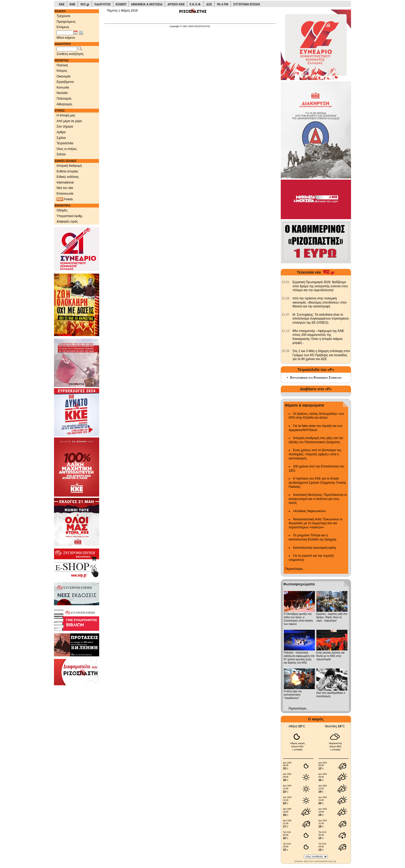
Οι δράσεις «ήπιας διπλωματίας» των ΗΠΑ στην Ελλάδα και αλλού (316, 416)
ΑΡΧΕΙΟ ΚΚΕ (176, 4)
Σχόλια (61, 138)
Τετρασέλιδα (65, 143)
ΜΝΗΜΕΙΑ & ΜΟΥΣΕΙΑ (147, 4)
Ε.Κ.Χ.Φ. (195, 4)
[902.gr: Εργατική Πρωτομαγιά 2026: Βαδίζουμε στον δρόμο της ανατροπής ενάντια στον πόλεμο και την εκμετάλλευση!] (286, 282)
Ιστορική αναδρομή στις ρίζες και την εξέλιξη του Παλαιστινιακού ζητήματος (316, 440)
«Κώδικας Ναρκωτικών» (310, 511)
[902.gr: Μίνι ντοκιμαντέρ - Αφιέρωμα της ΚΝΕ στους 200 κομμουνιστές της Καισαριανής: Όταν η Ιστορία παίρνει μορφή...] (286, 331)
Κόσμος (62, 71)
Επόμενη (63, 27)
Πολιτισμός (64, 99)
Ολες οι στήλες (67, 149)
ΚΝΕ (72, 4)
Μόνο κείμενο (66, 38)
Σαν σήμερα (65, 126)
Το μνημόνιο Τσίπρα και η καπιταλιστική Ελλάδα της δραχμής (313, 537)
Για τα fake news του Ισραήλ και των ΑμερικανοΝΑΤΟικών (316, 428)
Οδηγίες (62, 210)
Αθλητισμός (64, 104)
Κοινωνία (63, 87)
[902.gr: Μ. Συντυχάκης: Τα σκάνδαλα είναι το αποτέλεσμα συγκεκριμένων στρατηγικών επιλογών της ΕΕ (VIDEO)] (286, 315)
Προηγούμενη (66, 22)
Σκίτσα (61, 154)
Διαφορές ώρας (67, 221)
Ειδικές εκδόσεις (68, 177)
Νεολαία (62, 93)
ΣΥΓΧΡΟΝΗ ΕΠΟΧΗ (247, 4)
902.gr (85, 4)
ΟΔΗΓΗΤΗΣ (102, 4)
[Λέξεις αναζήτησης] (67, 49)
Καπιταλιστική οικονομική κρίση (315, 548)
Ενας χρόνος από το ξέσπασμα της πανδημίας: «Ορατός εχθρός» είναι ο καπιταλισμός (315, 454)
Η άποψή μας (66, 115)
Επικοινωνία (65, 194)
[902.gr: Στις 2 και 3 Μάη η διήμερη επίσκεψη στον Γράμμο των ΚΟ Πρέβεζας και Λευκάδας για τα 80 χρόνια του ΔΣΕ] (286, 351)
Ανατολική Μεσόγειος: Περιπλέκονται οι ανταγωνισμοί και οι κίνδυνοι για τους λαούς (318, 499)
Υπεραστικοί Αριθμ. (70, 216)
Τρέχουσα (63, 16)
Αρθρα (61, 132)
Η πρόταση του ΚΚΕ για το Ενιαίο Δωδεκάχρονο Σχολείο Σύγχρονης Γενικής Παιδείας (318, 483)
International (65, 182)
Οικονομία (64, 76)
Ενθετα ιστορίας (67, 171)
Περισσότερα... (295, 569)
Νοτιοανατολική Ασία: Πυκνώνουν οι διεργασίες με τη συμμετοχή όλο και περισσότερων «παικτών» (316, 523)
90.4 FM (223, 4)
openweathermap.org (325, 861)
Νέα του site (65, 188)
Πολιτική (62, 65)
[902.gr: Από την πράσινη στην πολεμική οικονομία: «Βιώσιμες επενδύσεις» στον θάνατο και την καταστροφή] (286, 298)
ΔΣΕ (209, 4)
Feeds (65, 199)
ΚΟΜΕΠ (121, 4)
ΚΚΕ (62, 4)
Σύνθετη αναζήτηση (70, 54)
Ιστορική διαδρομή (69, 166)
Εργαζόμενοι (65, 82)
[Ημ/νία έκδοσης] (65, 33)
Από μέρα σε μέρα (69, 121)
